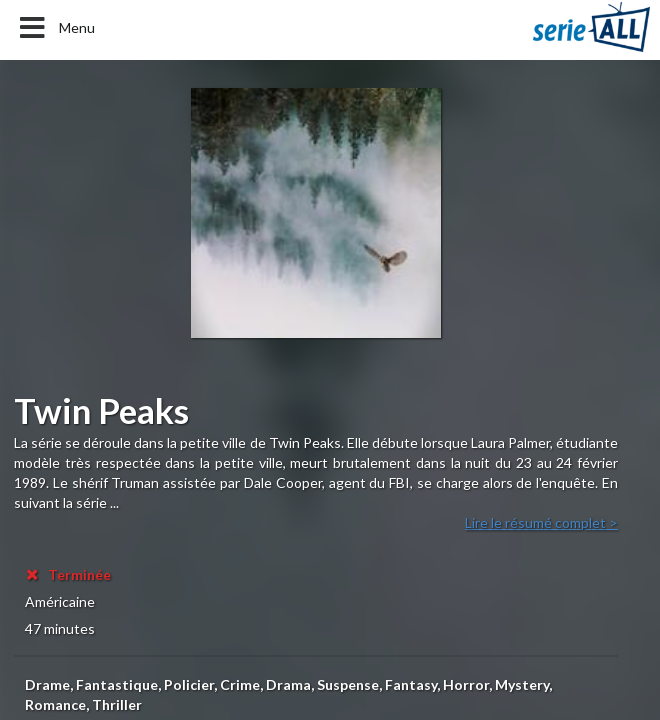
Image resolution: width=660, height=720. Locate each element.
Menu (55, 28)
